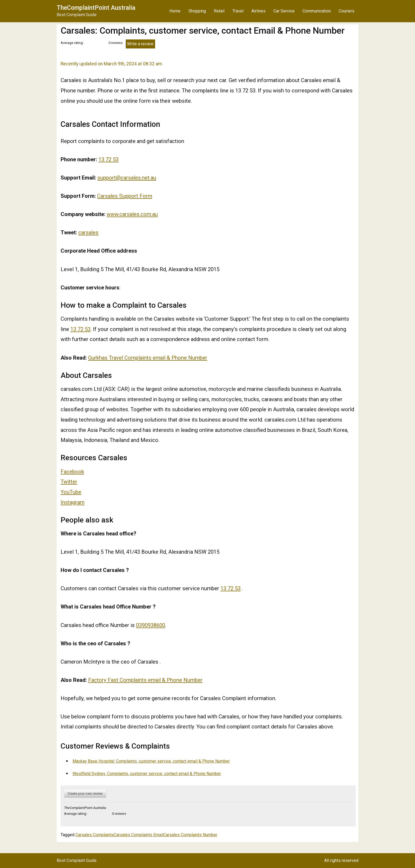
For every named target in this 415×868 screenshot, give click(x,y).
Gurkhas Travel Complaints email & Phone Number (148, 358)
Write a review (140, 44)
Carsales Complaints (95, 835)
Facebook (72, 472)
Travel (238, 11)
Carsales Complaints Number (190, 835)
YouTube (71, 492)
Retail (219, 11)
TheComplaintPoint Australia (96, 8)
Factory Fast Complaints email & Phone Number (145, 680)
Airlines (258, 11)
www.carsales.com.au (132, 214)
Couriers (347, 11)
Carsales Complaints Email (139, 835)
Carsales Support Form (125, 196)
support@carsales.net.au (127, 178)
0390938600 (151, 625)
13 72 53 (109, 159)
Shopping (197, 11)
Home (175, 11)
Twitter (69, 482)
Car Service (284, 11)
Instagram (73, 502)
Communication (317, 11)
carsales (88, 232)
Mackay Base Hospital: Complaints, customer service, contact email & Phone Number (151, 761)
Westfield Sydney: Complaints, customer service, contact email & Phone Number (147, 774)
